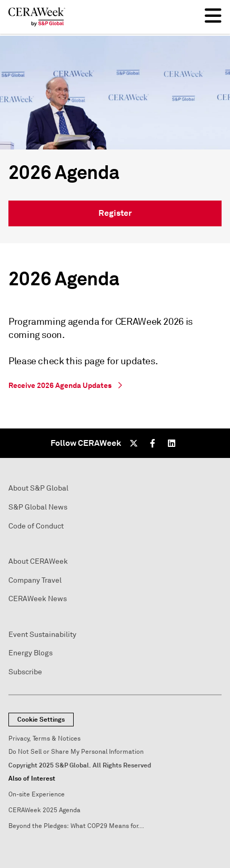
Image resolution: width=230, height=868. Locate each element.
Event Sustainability (42, 635)
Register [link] (115, 213)
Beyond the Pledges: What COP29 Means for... (76, 826)
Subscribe (25, 672)
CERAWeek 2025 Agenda (44, 810)
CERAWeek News (38, 599)
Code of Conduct (36, 526)
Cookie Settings (41, 720)
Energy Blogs (31, 653)
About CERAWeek (38, 561)
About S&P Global (38, 488)
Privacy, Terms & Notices (44, 739)
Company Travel (35, 580)
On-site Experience (37, 795)
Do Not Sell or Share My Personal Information (76, 752)
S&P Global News (38, 507)
